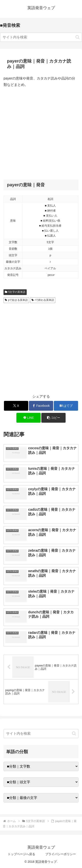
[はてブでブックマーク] (66, 406)
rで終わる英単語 (43, 300)
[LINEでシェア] (29, 418)
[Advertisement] (41, 134)
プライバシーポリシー (61, 854)
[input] (41, 37)
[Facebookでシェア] (41, 406)
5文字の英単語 (15, 292)
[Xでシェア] (16, 406)
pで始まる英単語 (16, 300)
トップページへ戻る (21, 854)
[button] (78, 37)
